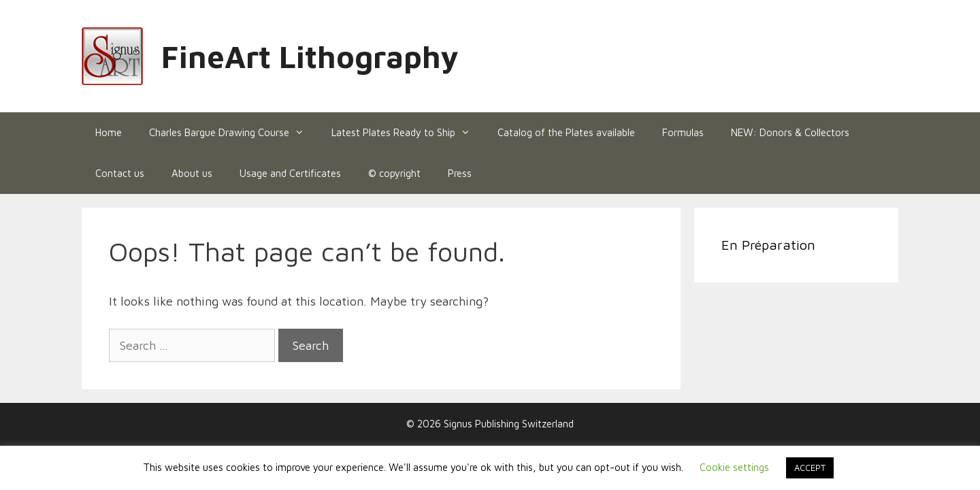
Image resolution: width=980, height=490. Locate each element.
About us (192, 173)
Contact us (120, 173)
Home (109, 132)
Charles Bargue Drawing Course (233, 133)
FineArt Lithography (310, 56)
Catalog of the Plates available (566, 132)
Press (460, 173)
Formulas (683, 132)
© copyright (394, 173)
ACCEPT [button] (810, 468)
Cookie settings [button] (734, 467)
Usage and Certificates (290, 173)
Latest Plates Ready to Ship (408, 133)
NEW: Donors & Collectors (790, 132)
